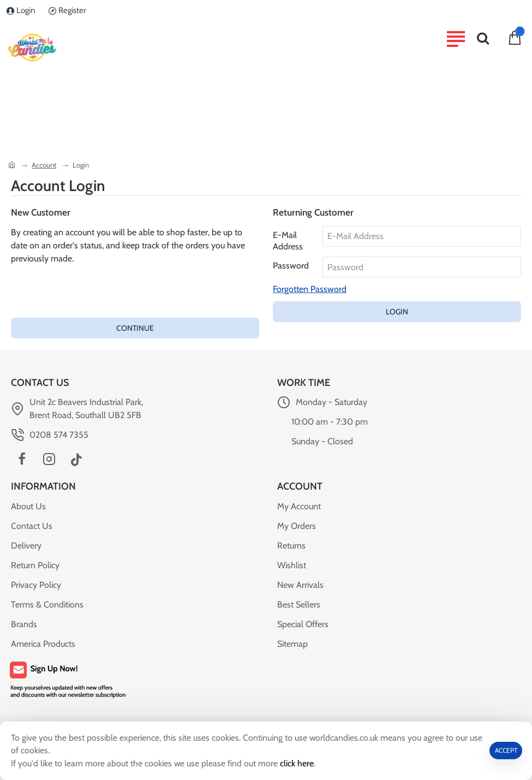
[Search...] (483, 38)
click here (297, 763)
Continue (135, 329)
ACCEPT (506, 750)
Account (44, 165)
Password (291, 266)
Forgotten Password (310, 290)
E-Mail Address (288, 241)
